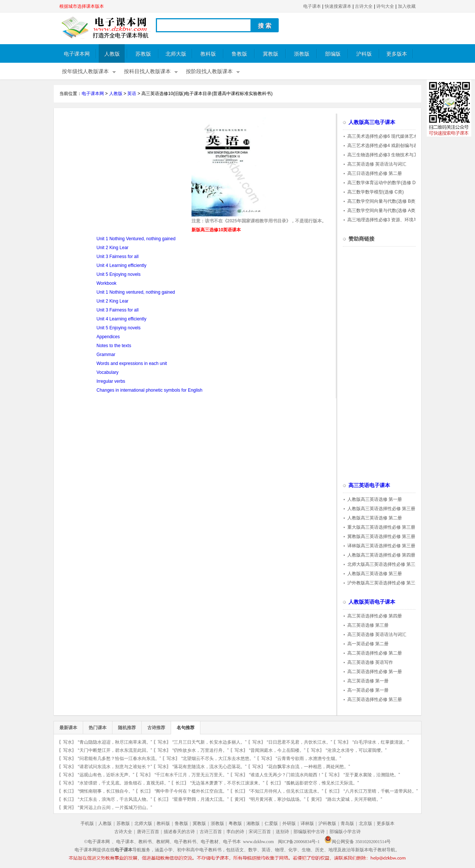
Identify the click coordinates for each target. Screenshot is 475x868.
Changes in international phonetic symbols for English (150, 390)
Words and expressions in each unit (132, 363)
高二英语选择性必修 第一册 (375, 672)
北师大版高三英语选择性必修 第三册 (384, 564)
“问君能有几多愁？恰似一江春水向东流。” (119, 758)
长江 (180, 783)
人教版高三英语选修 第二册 (375, 518)
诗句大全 (385, 6)
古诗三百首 (211, 832)
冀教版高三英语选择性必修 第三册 (381, 536)
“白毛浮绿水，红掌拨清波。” (381, 742)
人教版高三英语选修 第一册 (375, 499)
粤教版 (235, 823)
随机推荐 (127, 728)
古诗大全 (364, 6)
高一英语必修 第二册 (368, 644)
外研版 (289, 823)
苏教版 (143, 54)
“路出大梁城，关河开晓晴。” (354, 799)
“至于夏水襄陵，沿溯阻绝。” (372, 775)
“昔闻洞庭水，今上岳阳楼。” (277, 750)
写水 (68, 742)
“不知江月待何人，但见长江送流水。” (286, 791)
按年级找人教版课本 (85, 71)
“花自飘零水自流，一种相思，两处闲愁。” (308, 767)
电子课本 (312, 6)
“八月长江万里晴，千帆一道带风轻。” (381, 791)
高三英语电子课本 (369, 485)
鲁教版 (239, 54)
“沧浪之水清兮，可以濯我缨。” (356, 750)
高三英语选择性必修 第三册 (375, 699)
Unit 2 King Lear (112, 248)
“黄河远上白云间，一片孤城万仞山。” (115, 807)
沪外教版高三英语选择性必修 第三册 (384, 583)
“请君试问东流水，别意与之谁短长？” (115, 767)
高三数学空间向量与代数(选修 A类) (382, 211)
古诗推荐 (156, 728)
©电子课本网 (97, 842)
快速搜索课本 (338, 6)
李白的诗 (235, 832)
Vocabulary (107, 372)
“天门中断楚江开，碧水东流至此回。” (115, 750)
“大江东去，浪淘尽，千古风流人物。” (115, 799)
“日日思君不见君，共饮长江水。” (299, 742)
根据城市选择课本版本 (82, 6)
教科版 (208, 54)
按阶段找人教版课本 (209, 71)
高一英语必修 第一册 (368, 690)
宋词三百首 (260, 832)
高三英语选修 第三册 (368, 625)
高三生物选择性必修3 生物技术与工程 (385, 155)
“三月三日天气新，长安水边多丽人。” (209, 742)
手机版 (87, 823)
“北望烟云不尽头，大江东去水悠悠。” (218, 758)
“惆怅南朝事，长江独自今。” (106, 791)
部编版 (333, 54)
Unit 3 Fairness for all (117, 257)
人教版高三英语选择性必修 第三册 (381, 509)
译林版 (307, 823)
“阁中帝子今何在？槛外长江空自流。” (191, 791)
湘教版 (253, 823)
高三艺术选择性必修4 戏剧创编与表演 (385, 146)
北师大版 (176, 54)
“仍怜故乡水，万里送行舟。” (200, 750)
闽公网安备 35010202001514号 (358, 842)
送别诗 (282, 832)
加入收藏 (407, 6)
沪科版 (364, 54)
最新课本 (68, 728)
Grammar (106, 355)
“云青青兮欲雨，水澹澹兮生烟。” (308, 758)
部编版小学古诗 (345, 832)
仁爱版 (271, 823)
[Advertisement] (122, 169)
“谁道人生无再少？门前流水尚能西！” (286, 775)
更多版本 (397, 54)
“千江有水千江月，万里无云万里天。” (191, 775)
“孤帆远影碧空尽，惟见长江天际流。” (322, 783)
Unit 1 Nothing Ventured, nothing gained (136, 239)
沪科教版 (327, 823)
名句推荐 (186, 728)
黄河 (239, 799)
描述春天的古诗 (179, 832)
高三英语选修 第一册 (368, 681)
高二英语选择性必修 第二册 (375, 653)
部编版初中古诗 (309, 832)
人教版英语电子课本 (372, 602)
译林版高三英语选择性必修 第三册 (381, 546)
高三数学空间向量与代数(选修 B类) (382, 201)
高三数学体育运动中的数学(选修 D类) (384, 183)
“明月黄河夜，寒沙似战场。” (277, 799)
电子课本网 (77, 54)
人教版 (112, 54)
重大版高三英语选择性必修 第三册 (381, 527)
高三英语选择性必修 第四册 (375, 616)
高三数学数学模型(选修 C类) (376, 192)
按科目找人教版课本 (147, 71)
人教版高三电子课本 (372, 122)
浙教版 (302, 54)
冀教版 (271, 54)
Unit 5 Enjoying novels (119, 274)
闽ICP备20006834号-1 (299, 842)
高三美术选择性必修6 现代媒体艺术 (383, 136)
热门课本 (98, 728)
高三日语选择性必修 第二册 (375, 173)
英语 (132, 94)
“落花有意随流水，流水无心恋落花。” (209, 767)
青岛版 (347, 823)
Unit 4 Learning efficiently (122, 265)
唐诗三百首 (148, 832)
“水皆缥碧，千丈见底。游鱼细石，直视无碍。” (124, 783)
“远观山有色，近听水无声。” (106, 775)
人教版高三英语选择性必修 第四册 (381, 555)
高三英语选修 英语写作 (370, 662)
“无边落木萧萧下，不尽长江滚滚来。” (227, 783)
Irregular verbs (111, 381)
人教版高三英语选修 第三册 (375, 574)
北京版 (366, 823)
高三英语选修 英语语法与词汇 (377, 164)
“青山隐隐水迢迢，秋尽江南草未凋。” (115, 742)
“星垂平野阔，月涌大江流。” (200, 799)
